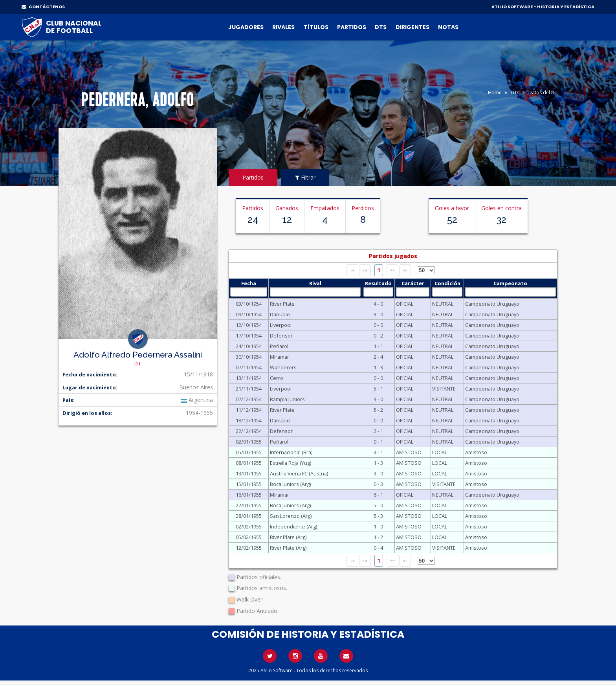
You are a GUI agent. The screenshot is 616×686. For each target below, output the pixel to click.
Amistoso (476, 452)
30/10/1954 (249, 357)
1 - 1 (378, 346)
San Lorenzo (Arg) (291, 516)
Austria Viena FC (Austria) (299, 473)
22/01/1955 (249, 505)
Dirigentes (412, 27)
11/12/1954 (249, 410)
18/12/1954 (249, 420)
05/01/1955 (249, 452)
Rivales (283, 27)
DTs (381, 27)
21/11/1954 (249, 389)
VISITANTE (444, 389)
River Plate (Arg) (288, 537)
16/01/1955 (249, 495)
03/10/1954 (249, 304)
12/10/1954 (249, 325)
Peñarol (279, 346)
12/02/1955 (249, 548)
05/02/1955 (249, 537)
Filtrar (305, 177)
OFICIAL (405, 304)
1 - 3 (378, 367)
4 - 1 (378, 452)
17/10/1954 (249, 336)
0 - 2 (378, 336)
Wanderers (283, 367)
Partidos (352, 27)
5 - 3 (378, 516)
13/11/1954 (249, 378)
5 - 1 (378, 389)
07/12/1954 (249, 399)
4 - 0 (378, 304)
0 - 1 (378, 442)
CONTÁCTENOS (43, 7)
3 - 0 (378, 314)
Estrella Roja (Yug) (291, 463)
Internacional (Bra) (291, 452)
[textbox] (248, 292)
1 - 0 (378, 526)
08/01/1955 (249, 463)
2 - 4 (378, 357)
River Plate (282, 304)
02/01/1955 (249, 442)
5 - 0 (378, 505)
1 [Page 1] (379, 270)
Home (495, 93)
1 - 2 (378, 537)
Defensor (281, 336)
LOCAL (440, 452)
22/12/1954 (249, 431)
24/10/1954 (249, 346)
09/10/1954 (249, 314)
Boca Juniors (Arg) (290, 484)
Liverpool (281, 325)
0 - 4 (378, 548)
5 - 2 (378, 410)
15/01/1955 (249, 484)
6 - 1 (378, 495)
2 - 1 (378, 431)
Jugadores (246, 27)
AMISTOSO (409, 452)
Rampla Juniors (287, 399)
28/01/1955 (249, 516)
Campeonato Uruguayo (492, 304)
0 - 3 (378, 484)
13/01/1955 (249, 473)
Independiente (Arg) (293, 526)
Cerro (277, 378)
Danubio (280, 314)
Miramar (280, 357)
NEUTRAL (443, 304)
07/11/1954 (249, 367)
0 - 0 (378, 325)
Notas (448, 27)
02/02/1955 (249, 526)
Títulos (316, 27)
